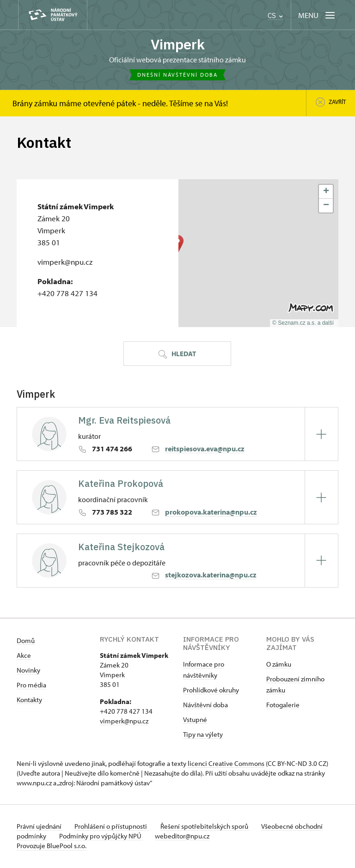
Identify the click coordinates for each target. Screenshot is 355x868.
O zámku (279, 665)
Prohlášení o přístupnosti (115, 827)
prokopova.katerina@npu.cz (211, 513)
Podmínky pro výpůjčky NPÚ (133, 837)
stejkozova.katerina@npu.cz (211, 576)
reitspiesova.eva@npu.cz (205, 449)
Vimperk (178, 45)
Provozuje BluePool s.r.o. (52, 847)
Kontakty (29, 701)
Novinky (28, 671)
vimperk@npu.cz (124, 722)
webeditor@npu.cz (217, 837)
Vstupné (195, 720)
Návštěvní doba (205, 706)
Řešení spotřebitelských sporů (211, 827)
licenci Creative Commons (226, 764)
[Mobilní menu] (317, 15)
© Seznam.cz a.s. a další (303, 324)
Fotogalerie (283, 706)
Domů (26, 641)
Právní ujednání (40, 827)
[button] (326, 193)
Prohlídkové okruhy (211, 691)
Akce (24, 656)
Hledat (177, 355)
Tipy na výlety (203, 735)
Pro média (31, 686)
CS (275, 15)
